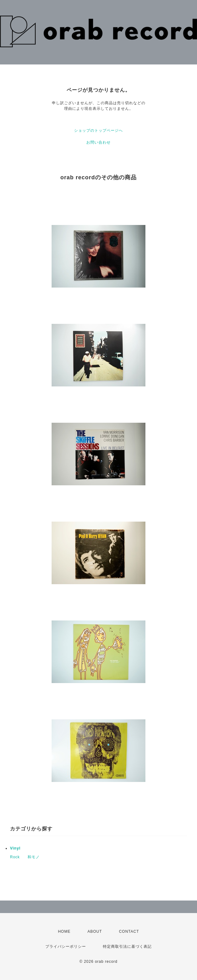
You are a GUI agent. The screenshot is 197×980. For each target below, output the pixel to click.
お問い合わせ (98, 142)
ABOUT (95, 932)
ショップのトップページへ (98, 130)
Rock (15, 857)
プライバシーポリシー (66, 947)
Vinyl (15, 848)
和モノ (34, 857)
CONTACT (129, 932)
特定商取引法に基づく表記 (127, 947)
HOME (64, 932)
